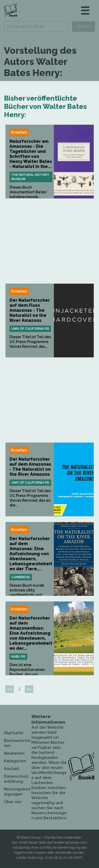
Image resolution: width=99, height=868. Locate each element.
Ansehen (19, 132)
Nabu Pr (18, 657)
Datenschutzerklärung (16, 779)
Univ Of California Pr (30, 329)
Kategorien (15, 761)
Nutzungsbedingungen (17, 792)
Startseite (14, 733)
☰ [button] (85, 11)
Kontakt (11, 769)
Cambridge (21, 577)
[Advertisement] (50, 241)
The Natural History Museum (30, 177)
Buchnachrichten (17, 743)
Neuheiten (14, 753)
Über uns (13, 802)
